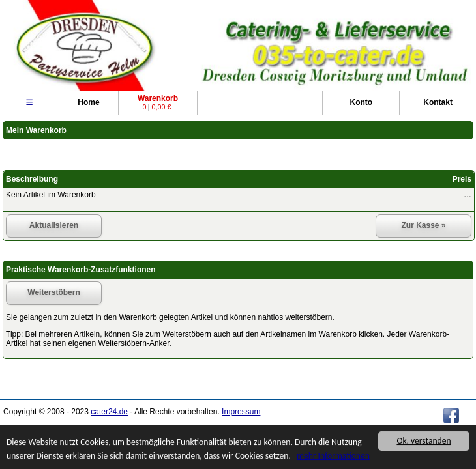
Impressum (241, 412)
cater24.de (109, 412)
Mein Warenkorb (36, 130)
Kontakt (438, 102)
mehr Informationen (333, 456)
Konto (361, 102)
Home (88, 102)
